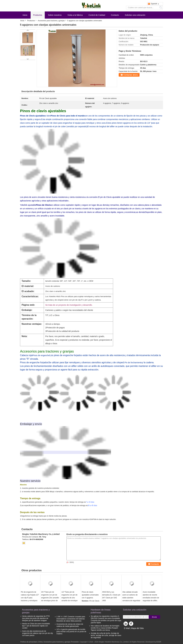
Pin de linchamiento (133, 363)
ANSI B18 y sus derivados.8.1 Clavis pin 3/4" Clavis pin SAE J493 (111, 596)
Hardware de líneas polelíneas (101, 611)
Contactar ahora (131, 75)
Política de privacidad (29, 642)
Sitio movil (128, 632)
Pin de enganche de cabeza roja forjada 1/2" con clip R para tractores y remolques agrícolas (30, 598)
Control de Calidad (97, 15)
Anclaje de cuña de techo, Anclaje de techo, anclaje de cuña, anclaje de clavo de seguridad (106, 635)
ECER (159, 642)
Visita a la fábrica (75, 15)
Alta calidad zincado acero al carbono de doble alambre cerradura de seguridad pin (131, 598)
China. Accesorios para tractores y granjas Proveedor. (59, 642)
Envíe (154, 617)
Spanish (155, 4)
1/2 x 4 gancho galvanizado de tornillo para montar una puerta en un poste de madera (71, 632)
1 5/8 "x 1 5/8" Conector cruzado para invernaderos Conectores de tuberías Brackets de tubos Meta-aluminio (71, 619)
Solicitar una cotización (135, 15)
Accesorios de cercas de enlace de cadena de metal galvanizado (70, 625)
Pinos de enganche (41, 355)
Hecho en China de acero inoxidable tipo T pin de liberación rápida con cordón (36, 626)
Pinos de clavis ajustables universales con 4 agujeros (90, 595)
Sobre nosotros (55, 15)
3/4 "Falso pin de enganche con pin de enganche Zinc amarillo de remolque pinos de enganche (50, 598)
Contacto (115, 15)
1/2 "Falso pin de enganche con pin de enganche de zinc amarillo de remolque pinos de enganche (69, 598)
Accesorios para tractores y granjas (51, 21)
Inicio (25, 15)
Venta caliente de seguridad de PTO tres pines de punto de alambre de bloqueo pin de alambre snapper (36, 618)
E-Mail (127, 628)
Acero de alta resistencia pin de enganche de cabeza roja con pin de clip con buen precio (38, 633)
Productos (38, 15)
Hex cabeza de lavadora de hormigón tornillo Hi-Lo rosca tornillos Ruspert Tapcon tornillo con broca (105, 628)
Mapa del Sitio (137, 628)
